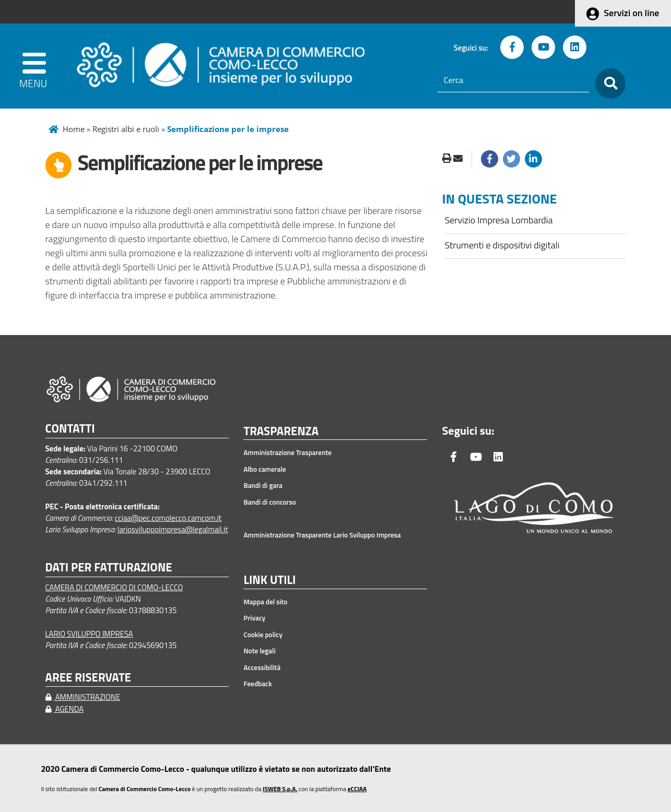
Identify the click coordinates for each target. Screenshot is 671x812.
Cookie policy (263, 635)
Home (74, 129)
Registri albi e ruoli (126, 129)
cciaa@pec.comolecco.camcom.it (168, 518)
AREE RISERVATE (88, 678)
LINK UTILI (269, 580)
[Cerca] (513, 80)
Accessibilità (262, 667)
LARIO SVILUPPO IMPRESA (89, 634)
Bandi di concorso (269, 502)
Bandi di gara (263, 485)
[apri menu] (35, 66)
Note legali (259, 651)
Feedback (257, 684)
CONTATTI (70, 429)
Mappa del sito (265, 602)
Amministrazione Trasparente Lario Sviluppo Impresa (322, 535)
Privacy (254, 618)
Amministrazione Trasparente (287, 452)
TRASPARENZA (281, 432)
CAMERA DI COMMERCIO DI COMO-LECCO (114, 587)
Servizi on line (631, 13)
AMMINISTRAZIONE (83, 697)
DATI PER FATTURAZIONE (109, 568)
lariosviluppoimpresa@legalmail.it (173, 529)
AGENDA (65, 709)
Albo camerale (264, 469)
